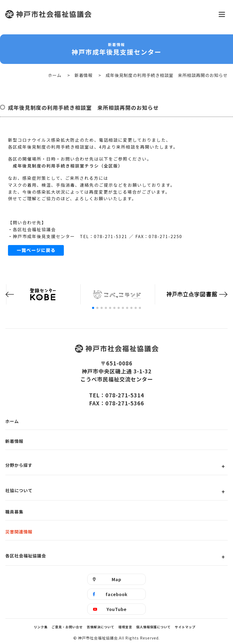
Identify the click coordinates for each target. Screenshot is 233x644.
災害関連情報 (19, 532)
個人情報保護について (153, 627)
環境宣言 (125, 627)
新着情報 (84, 75)
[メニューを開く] (222, 14)
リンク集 (41, 627)
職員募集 (14, 512)
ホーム (55, 75)
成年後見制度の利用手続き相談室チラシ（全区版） (68, 166)
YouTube (117, 609)
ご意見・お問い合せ (67, 627)
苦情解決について (101, 627)
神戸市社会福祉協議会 (109, 14)
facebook (117, 594)
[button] (10, 294)
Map (117, 579)
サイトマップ (185, 627)
